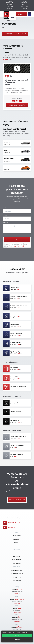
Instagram (12, 527)
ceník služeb (17, 536)
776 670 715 (25, 10)
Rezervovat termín (17, 105)
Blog (17, 546)
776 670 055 (9, 3)
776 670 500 (25, 3)
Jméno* (5, 208)
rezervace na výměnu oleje (15, 34)
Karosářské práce (17, 574)
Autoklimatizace (17, 553)
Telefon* (5, 215)
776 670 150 (25, 6)
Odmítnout (17, 640)
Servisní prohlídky (17, 570)
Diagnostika (17, 580)
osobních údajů (18, 246)
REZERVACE (17, 539)
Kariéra (17, 543)
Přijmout (17, 636)
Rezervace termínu (17, 500)
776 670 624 (9, 6)
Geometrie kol (17, 560)
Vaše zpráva (6, 223)
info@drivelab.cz (14, 523)
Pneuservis (17, 556)
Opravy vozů (17, 577)
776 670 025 (9, 10)
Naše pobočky (17, 563)
